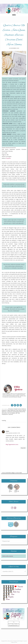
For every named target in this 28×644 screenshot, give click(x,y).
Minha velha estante (8, 556)
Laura (7, 431)
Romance (5, 413)
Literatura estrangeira (13, 412)
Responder (23, 448)
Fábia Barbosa (11, 410)
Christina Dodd (13, 409)
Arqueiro (8, 158)
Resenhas (22, 412)
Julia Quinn (19, 410)
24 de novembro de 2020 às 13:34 (13, 433)
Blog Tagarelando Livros (12, 444)
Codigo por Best (14, 642)
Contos (19, 409)
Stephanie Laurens (7, 414)
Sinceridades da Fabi (14, 413)
